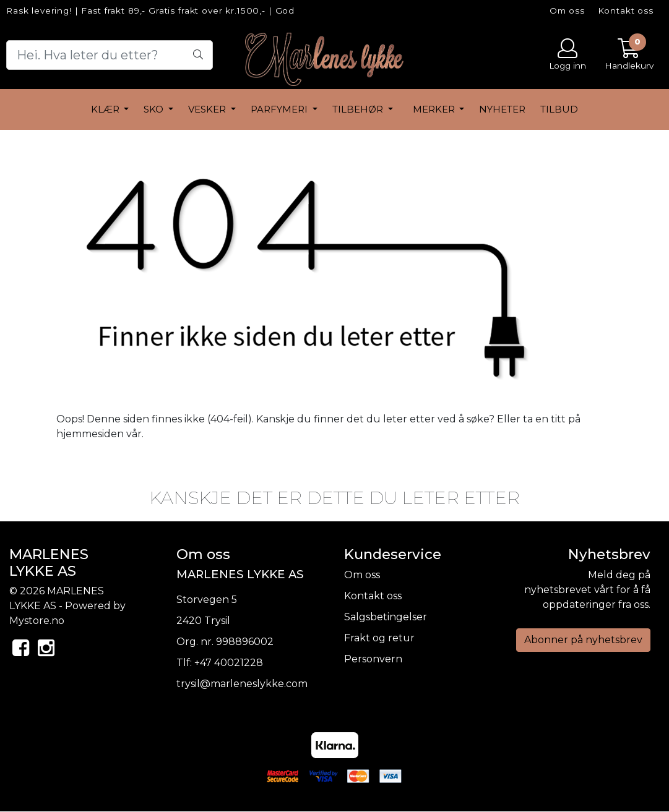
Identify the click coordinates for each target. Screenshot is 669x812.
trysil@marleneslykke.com (242, 684)
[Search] (110, 55)
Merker (435, 109)
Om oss (567, 11)
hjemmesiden (90, 434)
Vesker (208, 109)
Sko (155, 109)
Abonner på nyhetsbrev (583, 640)
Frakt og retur (379, 638)
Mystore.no (37, 621)
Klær (106, 109)
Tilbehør (359, 109)
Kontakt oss (626, 11)
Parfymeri (280, 109)
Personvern (373, 659)
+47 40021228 (229, 663)
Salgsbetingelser (386, 617)
